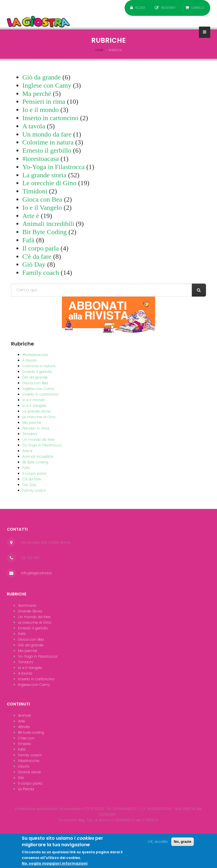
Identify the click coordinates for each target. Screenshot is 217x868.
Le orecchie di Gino (49, 183)
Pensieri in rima (44, 102)
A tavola (34, 126)
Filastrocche (29, 761)
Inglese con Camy (47, 85)
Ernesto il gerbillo (47, 150)
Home (99, 50)
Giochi (24, 766)
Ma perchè (28, 651)
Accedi (140, 8)
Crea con (26, 738)
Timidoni (35, 191)
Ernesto (25, 744)
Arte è (31, 216)
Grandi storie (29, 772)
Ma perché (37, 94)
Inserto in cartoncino (50, 118)
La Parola (26, 789)
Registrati (168, 8)
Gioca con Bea (42, 199)
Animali (25, 715)
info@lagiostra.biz (36, 573)
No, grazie (183, 844)
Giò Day (34, 264)
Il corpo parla (41, 248)
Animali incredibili (48, 224)
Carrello (198, 8)
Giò (21, 778)
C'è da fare (37, 256)
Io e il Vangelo (42, 208)
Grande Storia (30, 611)
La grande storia (44, 175)
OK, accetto (158, 844)
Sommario (27, 605)
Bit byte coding (31, 732)
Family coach (41, 273)
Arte (21, 721)
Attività (24, 727)
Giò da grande (42, 77)
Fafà (28, 240)
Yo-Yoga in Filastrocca (53, 167)
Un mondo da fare (47, 134)
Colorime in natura (48, 142)
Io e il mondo (41, 110)
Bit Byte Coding (45, 232)
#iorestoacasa (41, 159)
